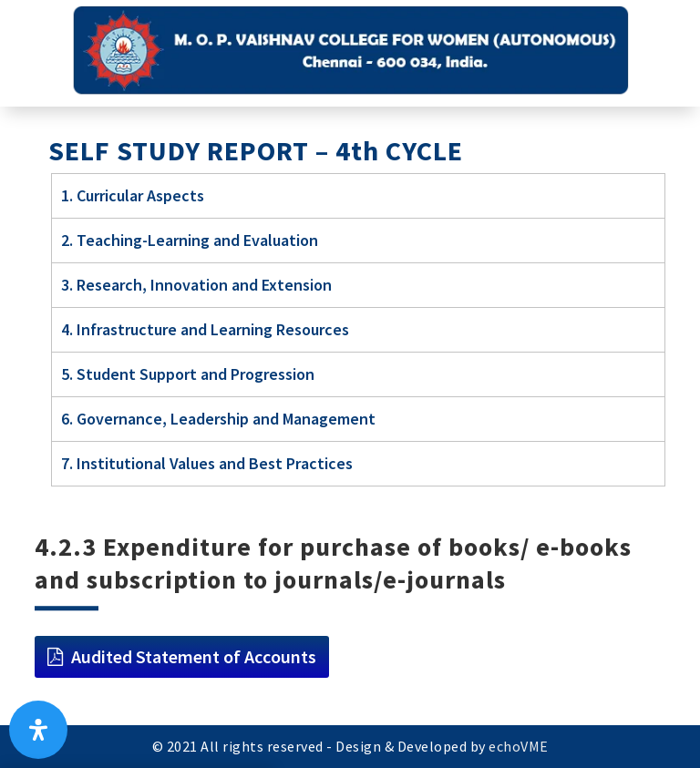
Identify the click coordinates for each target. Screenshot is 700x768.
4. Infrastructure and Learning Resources (205, 329)
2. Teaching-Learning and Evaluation (190, 240)
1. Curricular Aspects (133, 195)
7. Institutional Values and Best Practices (207, 463)
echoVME (519, 746)
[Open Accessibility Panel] (38, 730)
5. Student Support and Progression (188, 374)
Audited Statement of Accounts (194, 656)
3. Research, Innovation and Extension (196, 285)
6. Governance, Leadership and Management (218, 419)
